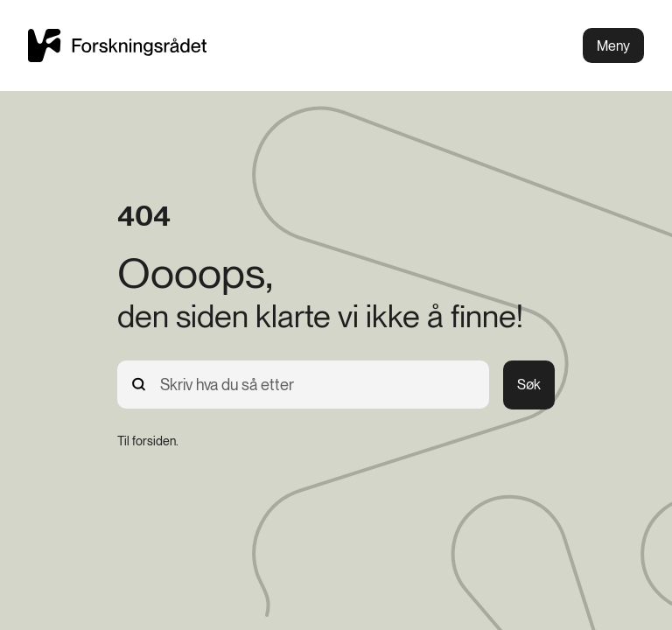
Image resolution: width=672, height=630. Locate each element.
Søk (529, 385)
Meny (613, 46)
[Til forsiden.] (148, 441)
